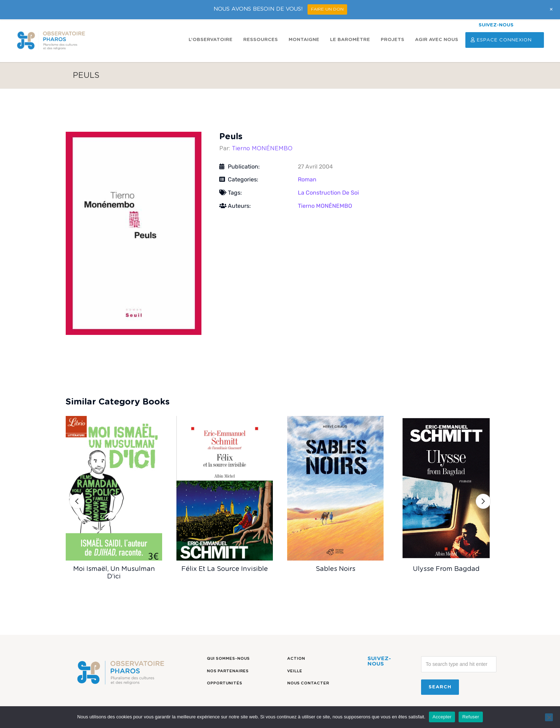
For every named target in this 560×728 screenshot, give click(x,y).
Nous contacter (308, 683)
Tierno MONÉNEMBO (262, 149)
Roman (307, 179)
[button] (77, 501)
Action (296, 659)
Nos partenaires (228, 671)
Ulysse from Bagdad (446, 569)
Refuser (471, 717)
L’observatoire (211, 40)
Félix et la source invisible (225, 569)
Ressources (261, 40)
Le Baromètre (350, 40)
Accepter (442, 717)
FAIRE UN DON (327, 9)
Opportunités (224, 683)
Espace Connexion (505, 40)
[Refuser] (549, 717)
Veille (295, 671)
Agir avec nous (437, 40)
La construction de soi (328, 193)
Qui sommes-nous (228, 659)
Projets (392, 40)
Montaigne (304, 40)
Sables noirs (336, 569)
